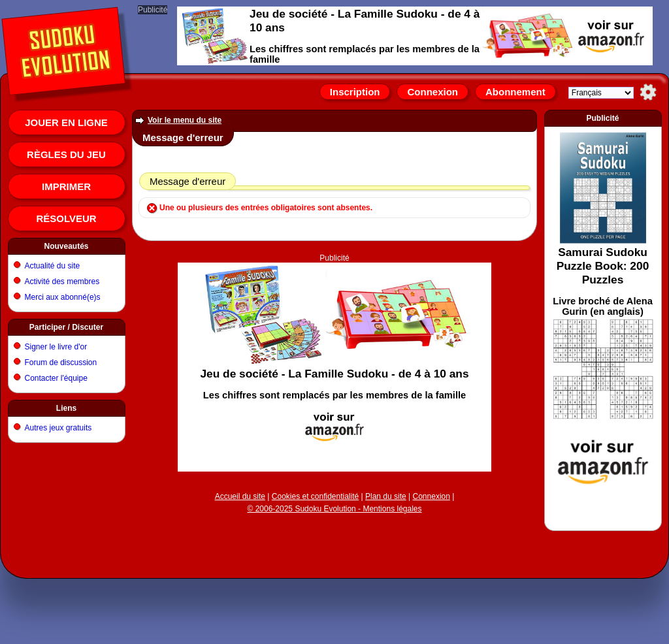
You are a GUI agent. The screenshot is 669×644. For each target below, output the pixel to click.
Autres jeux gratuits (58, 428)
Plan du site (386, 496)
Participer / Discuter (66, 327)
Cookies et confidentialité (315, 496)
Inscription (355, 92)
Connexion (432, 92)
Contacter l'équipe (56, 378)
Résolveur (66, 218)
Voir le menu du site (185, 120)
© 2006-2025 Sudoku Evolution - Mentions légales (334, 509)
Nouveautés (66, 246)
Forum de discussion (61, 362)
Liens (66, 408)
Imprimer (66, 186)
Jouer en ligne (66, 122)
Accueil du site (240, 496)
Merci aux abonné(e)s (63, 297)
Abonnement (515, 92)
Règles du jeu (66, 154)
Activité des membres (62, 282)
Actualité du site (53, 266)
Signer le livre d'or (56, 347)
